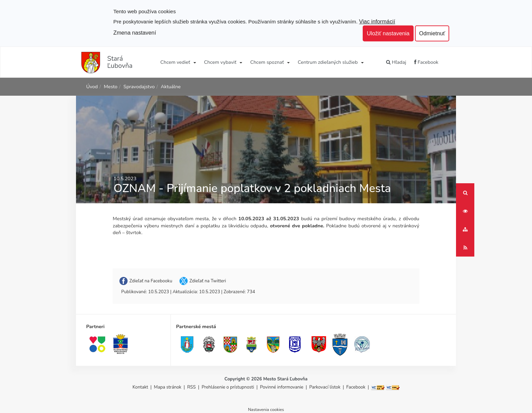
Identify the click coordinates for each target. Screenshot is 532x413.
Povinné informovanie (282, 387)
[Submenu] (194, 62)
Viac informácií (377, 21)
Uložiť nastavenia (388, 33)
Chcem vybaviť (220, 62)
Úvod (92, 87)
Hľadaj (396, 62)
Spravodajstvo (139, 87)
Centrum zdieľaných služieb (328, 62)
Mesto (111, 87)
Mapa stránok (168, 387)
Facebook (426, 62)
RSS (192, 387)
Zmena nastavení (135, 33)
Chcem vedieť (175, 62)
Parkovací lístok (325, 387)
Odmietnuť (432, 33)
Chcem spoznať (267, 62)
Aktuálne (171, 87)
